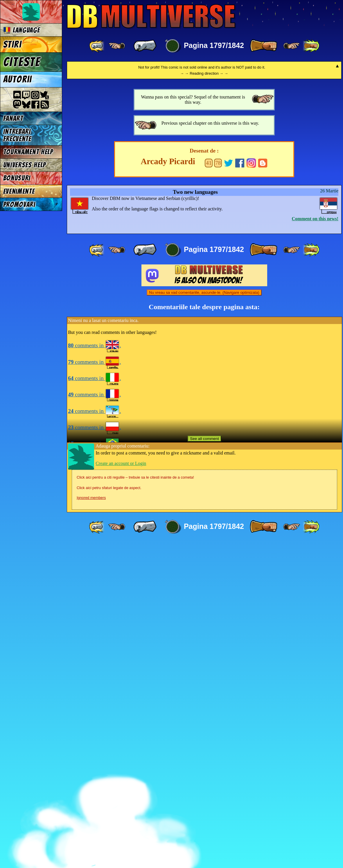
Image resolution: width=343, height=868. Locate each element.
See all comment (204, 764)
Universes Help (25, 165)
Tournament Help (28, 152)
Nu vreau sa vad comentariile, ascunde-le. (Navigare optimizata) (204, 618)
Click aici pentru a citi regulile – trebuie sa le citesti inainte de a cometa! (135, 802)
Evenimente (19, 191)
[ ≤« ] (117, 46)
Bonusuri (17, 178)
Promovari (19, 204)
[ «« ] (97, 46)
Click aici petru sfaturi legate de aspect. (109, 813)
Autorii (18, 79)
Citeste (22, 62)
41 (209, 488)
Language (22, 30)
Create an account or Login (121, 789)
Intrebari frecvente (17, 135)
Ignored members (91, 823)
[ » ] (263, 46)
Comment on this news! (315, 544)
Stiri (12, 44)
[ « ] (145, 46)
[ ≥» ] (292, 46)
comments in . (94, 671)
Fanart (13, 118)
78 (218, 488)
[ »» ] (311, 46)
